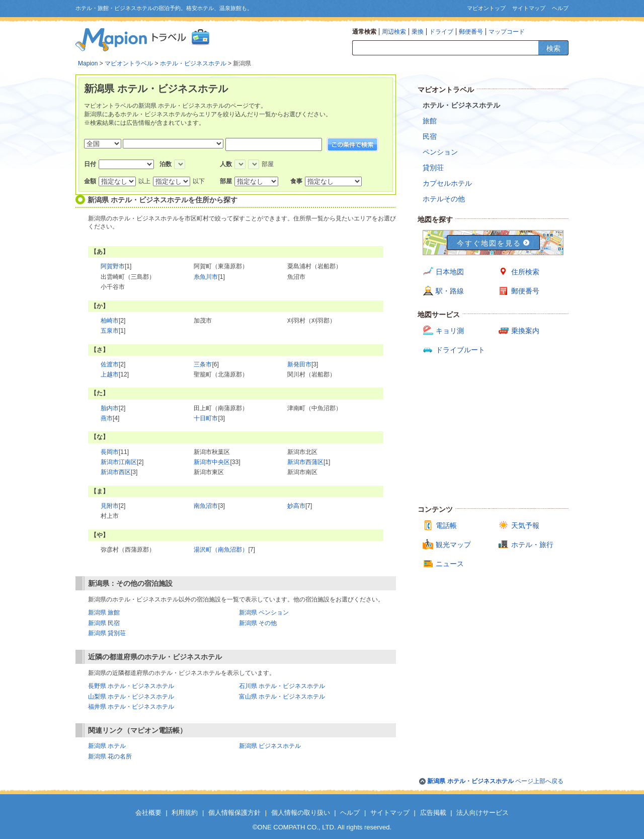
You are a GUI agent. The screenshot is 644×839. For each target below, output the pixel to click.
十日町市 (206, 418)
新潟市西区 (116, 472)
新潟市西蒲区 (305, 462)
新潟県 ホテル (107, 746)
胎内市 (110, 408)
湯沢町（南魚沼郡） (221, 550)
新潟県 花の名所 (110, 756)
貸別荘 (433, 168)
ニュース (450, 564)
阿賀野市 (113, 266)
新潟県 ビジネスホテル (270, 746)
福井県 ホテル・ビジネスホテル (131, 707)
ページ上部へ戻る (495, 781)
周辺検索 (394, 32)
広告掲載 (433, 813)
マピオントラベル (129, 63)
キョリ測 (450, 331)
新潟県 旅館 (104, 613)
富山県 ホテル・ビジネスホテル (282, 697)
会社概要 (148, 813)
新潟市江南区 (119, 462)
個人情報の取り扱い (301, 813)
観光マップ (453, 545)
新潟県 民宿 (104, 623)
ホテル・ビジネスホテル (193, 63)
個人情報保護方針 (234, 813)
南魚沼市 (206, 506)
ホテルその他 (444, 199)
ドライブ (441, 32)
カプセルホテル (447, 183)
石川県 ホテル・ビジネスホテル (282, 686)
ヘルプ (560, 8)
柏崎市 (110, 321)
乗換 (418, 32)
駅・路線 (450, 291)
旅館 (430, 121)
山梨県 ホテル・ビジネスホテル (131, 697)
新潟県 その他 (258, 623)
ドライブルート (460, 350)
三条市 (203, 364)
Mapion (88, 63)
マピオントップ (486, 8)
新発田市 (299, 364)
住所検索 (525, 272)
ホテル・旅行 (532, 545)
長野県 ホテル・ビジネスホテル (131, 686)
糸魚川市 (206, 277)
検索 (553, 48)
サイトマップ (529, 8)
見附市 (110, 506)
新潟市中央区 (212, 462)
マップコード (507, 32)
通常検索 (364, 32)
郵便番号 (471, 32)
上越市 (110, 374)
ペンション (440, 152)
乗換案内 (525, 331)
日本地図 (450, 272)
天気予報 (525, 525)
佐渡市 (110, 364)
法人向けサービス (482, 813)
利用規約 (185, 813)
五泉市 (110, 331)
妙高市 (296, 506)
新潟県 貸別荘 (107, 633)
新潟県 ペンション (264, 613)
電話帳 (446, 525)
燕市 (107, 418)
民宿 (430, 136)
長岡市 (110, 452)
